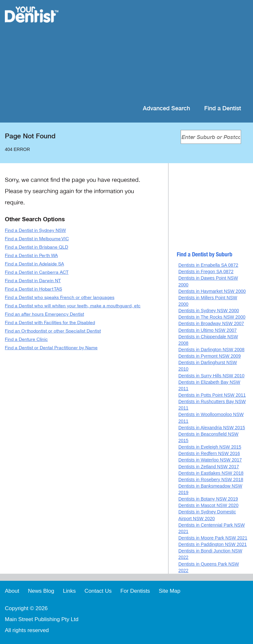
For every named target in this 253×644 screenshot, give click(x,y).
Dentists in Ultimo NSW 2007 (208, 330)
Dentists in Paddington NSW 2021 (213, 544)
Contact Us (98, 591)
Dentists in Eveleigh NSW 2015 (210, 447)
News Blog (41, 591)
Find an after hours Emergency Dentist (44, 314)
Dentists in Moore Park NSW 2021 (213, 538)
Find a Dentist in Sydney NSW (35, 230)
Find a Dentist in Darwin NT (33, 281)
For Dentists (135, 591)
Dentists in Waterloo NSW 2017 (210, 460)
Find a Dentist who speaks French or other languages (60, 297)
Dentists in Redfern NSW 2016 (209, 453)
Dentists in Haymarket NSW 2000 (212, 291)
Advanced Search (166, 109)
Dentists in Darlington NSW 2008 (211, 350)
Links (69, 591)
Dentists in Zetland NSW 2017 (209, 467)
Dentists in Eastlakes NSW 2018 (211, 473)
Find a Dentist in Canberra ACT (37, 272)
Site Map (169, 591)
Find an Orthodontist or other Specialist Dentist (53, 331)
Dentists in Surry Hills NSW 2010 (211, 376)
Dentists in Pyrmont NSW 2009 (210, 356)
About (12, 591)
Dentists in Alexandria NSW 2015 (212, 428)
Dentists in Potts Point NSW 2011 (212, 395)
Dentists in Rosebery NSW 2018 (211, 480)
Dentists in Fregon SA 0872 (206, 272)
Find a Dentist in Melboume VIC (37, 239)
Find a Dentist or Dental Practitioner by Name (51, 348)
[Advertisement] (158, 52)
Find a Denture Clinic (26, 339)
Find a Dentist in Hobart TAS (33, 289)
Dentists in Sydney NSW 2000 (209, 311)
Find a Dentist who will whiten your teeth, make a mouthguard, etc (73, 306)
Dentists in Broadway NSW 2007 (211, 323)
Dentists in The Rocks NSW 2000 (212, 317)
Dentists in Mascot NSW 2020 (208, 505)
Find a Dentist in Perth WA (31, 256)
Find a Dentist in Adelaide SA (34, 264)
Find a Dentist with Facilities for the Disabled (50, 323)
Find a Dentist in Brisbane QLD (37, 247)
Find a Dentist (223, 109)
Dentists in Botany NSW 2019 (208, 499)
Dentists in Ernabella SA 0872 (208, 265)
